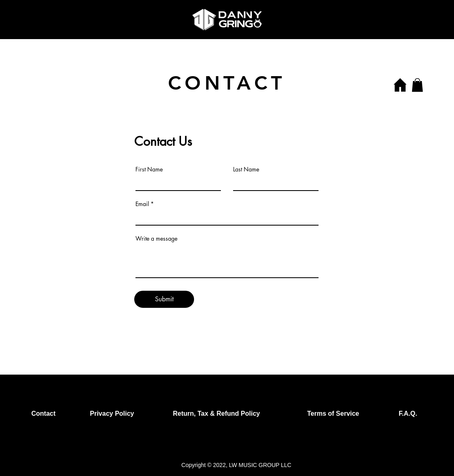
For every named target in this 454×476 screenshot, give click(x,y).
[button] (417, 85)
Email (142, 204)
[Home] (400, 85)
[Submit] (164, 299)
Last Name (246, 169)
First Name (149, 169)
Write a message (156, 239)
